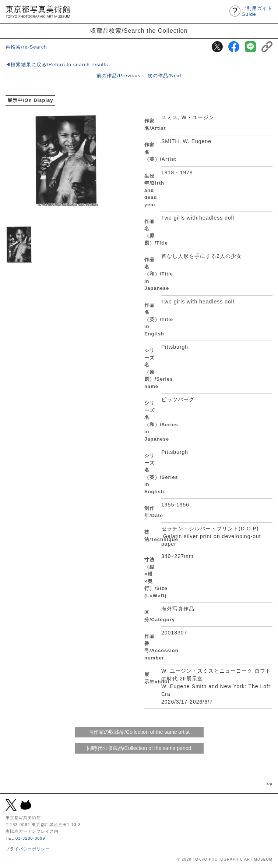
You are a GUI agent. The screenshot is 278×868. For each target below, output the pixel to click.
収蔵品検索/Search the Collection (139, 31)
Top (269, 783)
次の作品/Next (164, 76)
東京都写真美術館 (38, 12)
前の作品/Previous (118, 76)
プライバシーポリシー (28, 849)
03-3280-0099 (30, 838)
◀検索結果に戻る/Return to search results (57, 65)
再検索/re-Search (26, 47)
